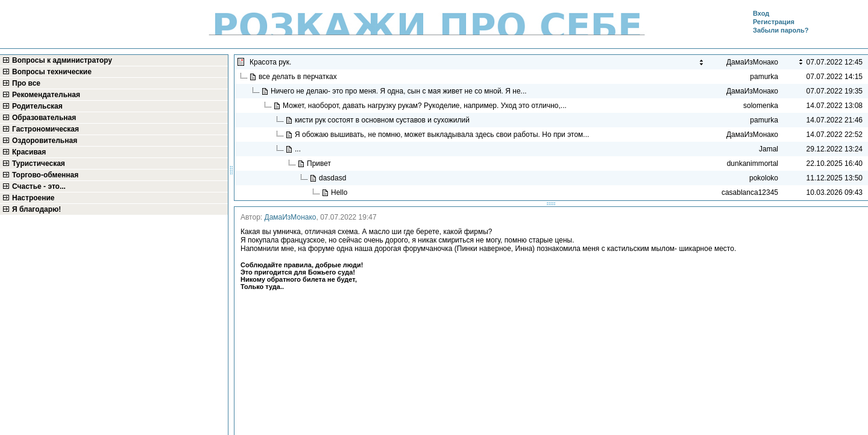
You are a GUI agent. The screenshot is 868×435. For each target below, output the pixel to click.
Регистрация (774, 22)
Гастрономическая (46, 129)
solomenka (761, 106)
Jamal (769, 149)
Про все (26, 83)
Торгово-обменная (45, 175)
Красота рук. (272, 62)
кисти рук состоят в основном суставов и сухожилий (383, 120)
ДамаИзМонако (291, 217)
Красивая (29, 152)
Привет (321, 164)
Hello (340, 192)
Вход (761, 13)
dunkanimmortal (753, 164)
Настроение (33, 198)
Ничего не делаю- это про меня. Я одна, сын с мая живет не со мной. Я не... (400, 91)
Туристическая (39, 164)
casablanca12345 (750, 192)
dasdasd (334, 178)
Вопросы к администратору (62, 60)
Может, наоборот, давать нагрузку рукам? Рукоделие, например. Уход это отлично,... (426, 106)
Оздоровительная (45, 141)
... (299, 149)
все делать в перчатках (299, 77)
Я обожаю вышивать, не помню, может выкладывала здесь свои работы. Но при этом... (443, 135)
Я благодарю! (36, 209)
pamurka (764, 77)
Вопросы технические (52, 72)
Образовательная (44, 118)
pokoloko (764, 178)
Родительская (37, 106)
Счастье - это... (39, 186)
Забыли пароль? (781, 30)
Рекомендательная (46, 95)
